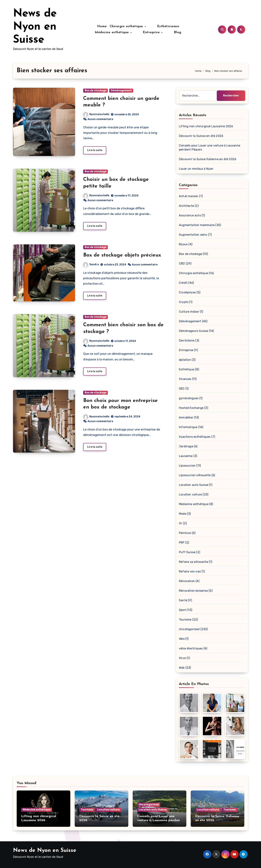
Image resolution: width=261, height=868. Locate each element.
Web (182, 668)
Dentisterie (187, 341)
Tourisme (185, 620)
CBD (182, 264)
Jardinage (186, 446)
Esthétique (187, 369)
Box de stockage (96, 91)
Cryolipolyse (187, 292)
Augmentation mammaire (197, 225)
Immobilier (186, 417)
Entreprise (132, 32)
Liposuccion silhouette (195, 475)
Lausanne (186, 456)
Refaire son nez (190, 571)
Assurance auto (190, 215)
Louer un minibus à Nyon (196, 169)
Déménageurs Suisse (194, 331)
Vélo (182, 639)
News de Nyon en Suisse (35, 27)
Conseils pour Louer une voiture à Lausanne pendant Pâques (159, 820)
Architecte (186, 206)
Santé (183, 600)
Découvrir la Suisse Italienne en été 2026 (208, 159)
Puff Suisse (187, 552)
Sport (183, 610)
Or (180, 523)
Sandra (91, 265)
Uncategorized (189, 629)
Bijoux (183, 244)
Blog (149, 32)
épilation (185, 360)
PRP (182, 543)
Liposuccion (187, 466)
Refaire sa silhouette (193, 562)
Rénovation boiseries (193, 591)
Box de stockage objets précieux (122, 256)
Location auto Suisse (194, 485)
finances (185, 379)
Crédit (183, 283)
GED (182, 389)
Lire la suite (95, 151)
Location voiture (190, 494)
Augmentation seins (193, 235)
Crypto (184, 302)
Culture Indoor (189, 312)
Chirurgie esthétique (111, 26)
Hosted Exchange (191, 408)
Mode (183, 514)
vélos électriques (191, 648)
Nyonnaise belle (96, 114)
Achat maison (188, 196)
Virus (182, 658)
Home (86, 26)
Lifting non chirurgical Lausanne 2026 (206, 126)
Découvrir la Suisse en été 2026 (201, 136)
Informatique (188, 427)
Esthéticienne (144, 26)
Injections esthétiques (195, 437)
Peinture (185, 533)
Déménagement (121, 91)
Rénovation (187, 581)
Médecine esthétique (176, 26)
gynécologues (189, 398)
